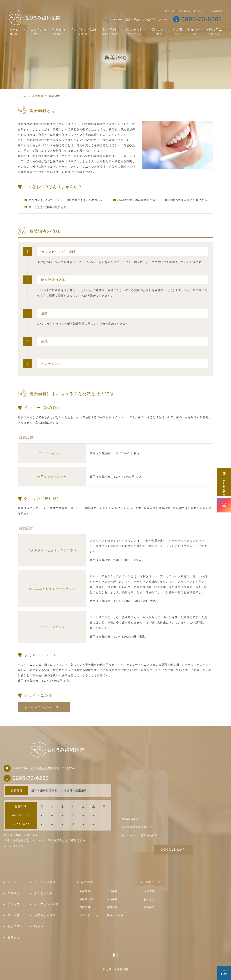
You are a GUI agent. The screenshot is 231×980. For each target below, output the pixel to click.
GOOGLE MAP (173, 850)
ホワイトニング (89, 915)
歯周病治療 (86, 899)
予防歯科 (112, 899)
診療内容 (149, 907)
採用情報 (149, 891)
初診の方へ (159, 32)
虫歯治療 (85, 891)
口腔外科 (85, 907)
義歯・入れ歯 (115, 915)
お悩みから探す (135, 32)
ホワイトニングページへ (43, 707)
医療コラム (214, 32)
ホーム (14, 32)
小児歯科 (112, 891)
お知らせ (194, 32)
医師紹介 (14, 893)
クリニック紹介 (35, 32)
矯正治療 (110, 32)
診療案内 (58, 32)
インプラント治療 (83, 32)
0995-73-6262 (31, 778)
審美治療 (112, 907)
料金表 (178, 32)
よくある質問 (43, 893)
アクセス (14, 904)
